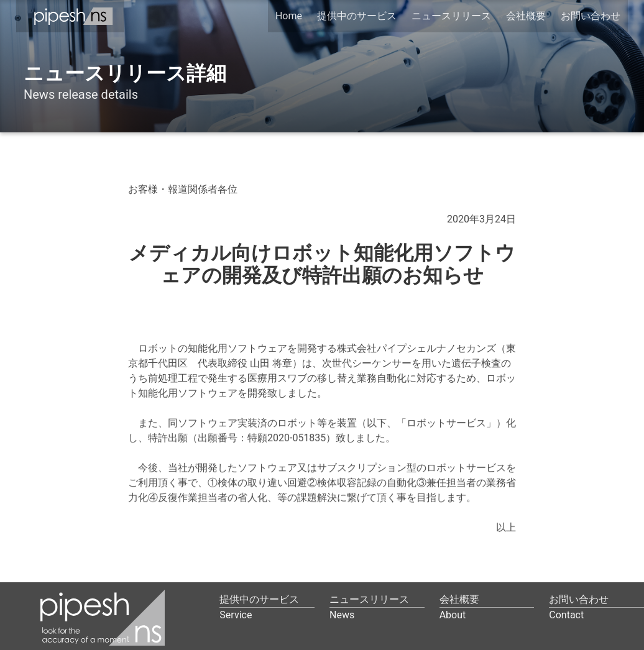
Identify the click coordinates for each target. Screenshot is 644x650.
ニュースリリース (451, 16)
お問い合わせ (591, 16)
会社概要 (526, 16)
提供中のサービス (357, 16)
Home (289, 16)
